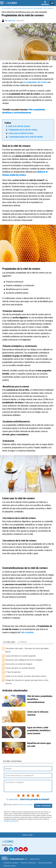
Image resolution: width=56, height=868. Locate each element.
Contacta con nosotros (11, 863)
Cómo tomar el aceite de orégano (19, 664)
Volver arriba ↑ (28, 835)
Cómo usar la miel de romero (21, 133)
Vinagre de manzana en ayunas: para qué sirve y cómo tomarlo (27, 682)
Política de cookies (10, 866)
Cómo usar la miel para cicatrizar (38, 714)
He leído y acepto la (19, 805)
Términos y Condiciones (28, 863)
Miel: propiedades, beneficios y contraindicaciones (24, 111)
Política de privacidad (45, 863)
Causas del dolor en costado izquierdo (20, 656)
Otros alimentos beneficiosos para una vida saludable (24, 12)
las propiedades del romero (35, 82)
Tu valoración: (12, 800)
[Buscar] (53, 3)
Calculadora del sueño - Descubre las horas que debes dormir (27, 650)
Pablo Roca (11, 21)
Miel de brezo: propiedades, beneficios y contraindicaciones (40, 699)
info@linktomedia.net (11, 821)
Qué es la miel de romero (19, 126)
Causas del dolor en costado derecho (20, 668)
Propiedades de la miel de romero (23, 130)
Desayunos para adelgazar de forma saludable (24, 660)
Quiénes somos (35, 859)
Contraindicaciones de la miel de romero (26, 137)
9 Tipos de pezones (13, 672)
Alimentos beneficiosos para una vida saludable (27, 8)
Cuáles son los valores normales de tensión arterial (26, 676)
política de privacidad (26, 805)
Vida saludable (6, 8)
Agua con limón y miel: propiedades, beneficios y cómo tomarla (39, 731)
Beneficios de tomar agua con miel (39, 745)
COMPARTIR (45, 3)
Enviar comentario (43, 806)
